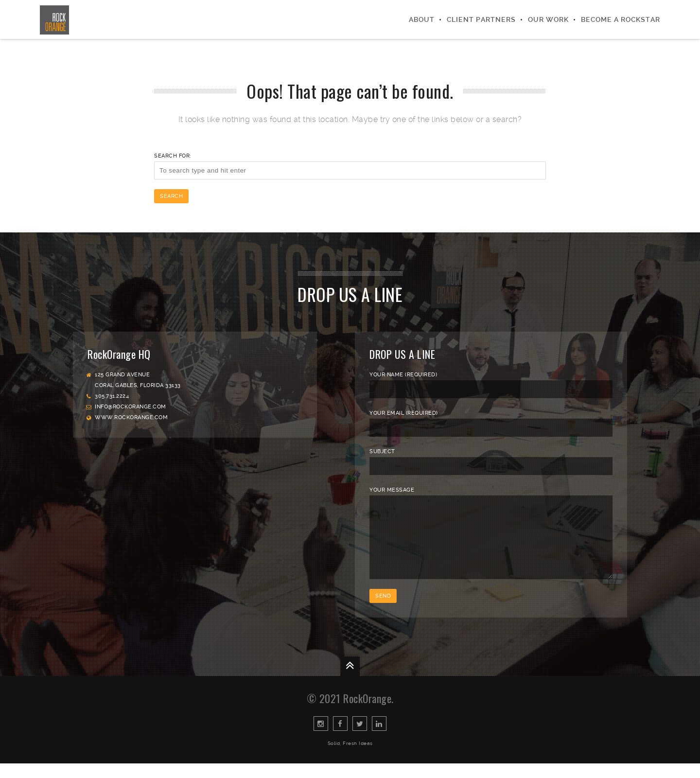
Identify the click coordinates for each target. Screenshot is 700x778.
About (422, 19)
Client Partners (481, 19)
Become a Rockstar (621, 19)
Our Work (548, 19)
